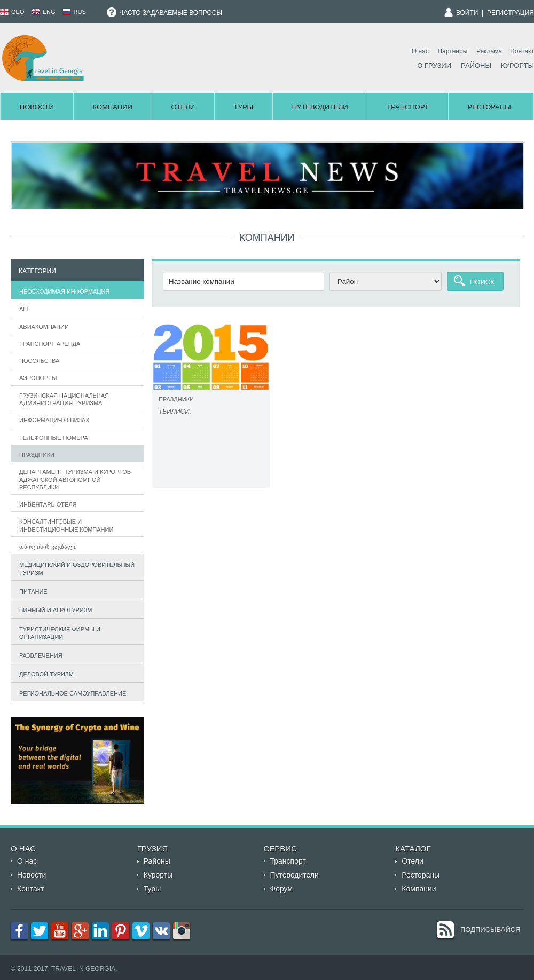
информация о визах (54, 420)
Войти (467, 13)
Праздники (37, 455)
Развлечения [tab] (38, 654)
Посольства (39, 361)
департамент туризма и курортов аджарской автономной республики (75, 480)
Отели (183, 107)
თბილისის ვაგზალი (48, 547)
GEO (12, 12)
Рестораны (489, 107)
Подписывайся (490, 930)
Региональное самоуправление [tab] (70, 692)
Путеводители (320, 107)
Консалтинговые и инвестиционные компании (66, 525)
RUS (74, 12)
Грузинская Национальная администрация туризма (64, 399)
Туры (244, 107)
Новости (37, 107)
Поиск (482, 282)
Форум (282, 889)
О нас (420, 51)
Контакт (523, 51)
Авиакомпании (44, 327)
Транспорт (408, 107)
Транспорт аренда (50, 344)
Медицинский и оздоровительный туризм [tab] (75, 568)
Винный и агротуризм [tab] (53, 609)
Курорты (517, 65)
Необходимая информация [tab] (62, 290)
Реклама (489, 51)
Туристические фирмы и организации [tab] (57, 633)
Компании (112, 107)
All (25, 309)
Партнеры (452, 51)
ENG (44, 12)
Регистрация (511, 13)
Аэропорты (38, 378)
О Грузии (434, 65)
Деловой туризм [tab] (44, 673)
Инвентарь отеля (48, 504)
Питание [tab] (31, 590)
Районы (476, 65)
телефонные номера (54, 438)
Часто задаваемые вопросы (164, 13)
